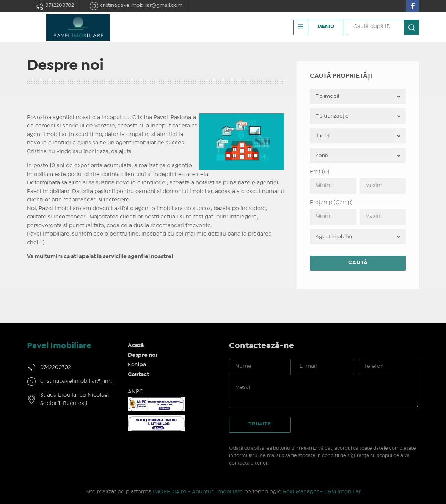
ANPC (135, 392)
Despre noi (142, 355)
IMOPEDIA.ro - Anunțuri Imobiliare (198, 492)
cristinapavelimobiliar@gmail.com (136, 6)
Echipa (137, 365)
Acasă (136, 345)
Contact (138, 375)
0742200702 (54, 6)
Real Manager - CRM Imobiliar (322, 492)
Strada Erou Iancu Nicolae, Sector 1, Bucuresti (75, 400)
